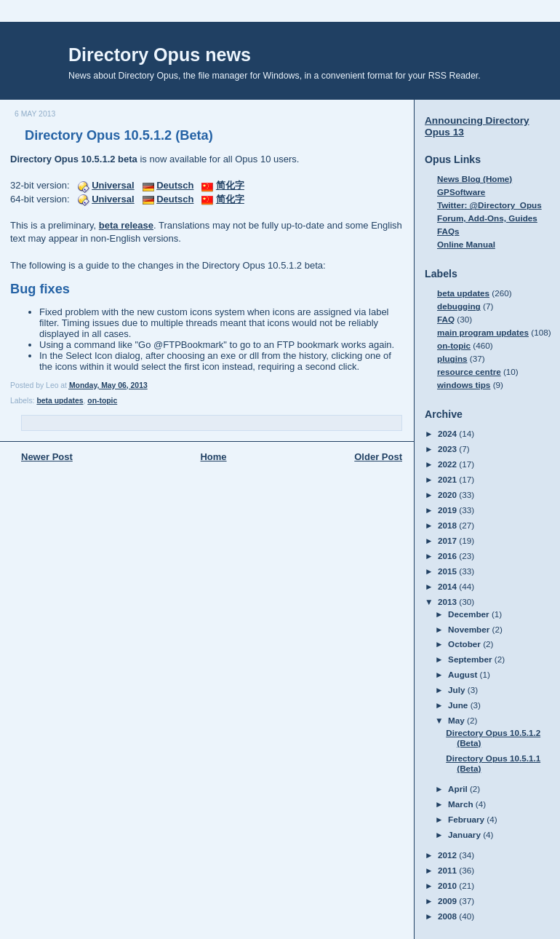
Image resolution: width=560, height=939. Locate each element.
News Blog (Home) (475, 179)
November (470, 629)
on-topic (102, 401)
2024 (448, 433)
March (462, 804)
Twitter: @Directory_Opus (489, 205)
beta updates (60, 401)
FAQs (448, 231)
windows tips (464, 385)
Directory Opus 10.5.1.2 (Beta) (119, 135)
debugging (459, 306)
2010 (448, 885)
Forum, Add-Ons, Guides (487, 218)
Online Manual (466, 244)
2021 (448, 479)
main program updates (483, 332)
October (465, 644)
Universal (113, 185)
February (467, 819)
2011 (448, 870)
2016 (448, 556)
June (459, 705)
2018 (448, 525)
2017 (448, 540)
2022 (448, 464)
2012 (448, 855)
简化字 (230, 185)
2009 (448, 901)
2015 (448, 571)
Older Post (378, 457)
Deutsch (175, 185)
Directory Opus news (160, 55)
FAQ (446, 319)
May (457, 720)
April (459, 789)
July (458, 690)
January (465, 835)
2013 (448, 602)
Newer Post (47, 457)
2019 (448, 510)
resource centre (469, 372)
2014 (448, 586)
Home (213, 457)
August (464, 674)
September (471, 659)
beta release (126, 225)
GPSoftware (461, 192)
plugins (452, 358)
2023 (448, 449)
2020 (448, 495)
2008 (448, 916)
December (470, 614)
